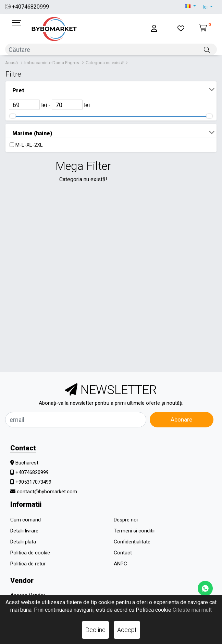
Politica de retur (28, 564)
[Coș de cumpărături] (205, 29)
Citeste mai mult (192, 610)
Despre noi (126, 520)
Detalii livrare (24, 531)
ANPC (120, 564)
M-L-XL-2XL (29, 145)
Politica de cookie (30, 553)
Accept (127, 630)
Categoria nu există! (105, 63)
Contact (123, 553)
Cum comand (26, 520)
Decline (95, 630)
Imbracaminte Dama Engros (52, 63)
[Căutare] (207, 49)
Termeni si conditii (134, 531)
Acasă (11, 63)
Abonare (181, 419)
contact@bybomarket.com (47, 492)
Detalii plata (23, 542)
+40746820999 (27, 7)
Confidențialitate (132, 542)
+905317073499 (33, 482)
